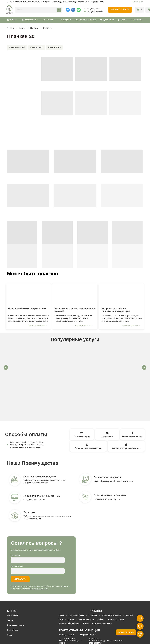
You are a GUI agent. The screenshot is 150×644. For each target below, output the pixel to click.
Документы (109, 20)
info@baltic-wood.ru (96, 12)
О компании (31, 20)
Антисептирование (26, 370)
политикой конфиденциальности (36, 561)
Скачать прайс (137, 2)
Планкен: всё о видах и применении (27, 309)
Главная (11, 28)
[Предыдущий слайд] (6, 368)
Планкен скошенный (17, 47)
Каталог (50, 20)
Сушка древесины (59, 370)
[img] (28, 294)
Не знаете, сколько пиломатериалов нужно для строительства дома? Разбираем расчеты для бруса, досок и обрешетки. (122, 318)
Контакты (138, 20)
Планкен (34, 28)
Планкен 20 (48, 28)
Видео (13, 20)
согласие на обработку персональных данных (94, 640)
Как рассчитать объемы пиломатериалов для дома (116, 310)
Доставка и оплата (88, 20)
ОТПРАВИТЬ (20, 552)
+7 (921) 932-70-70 (95, 9)
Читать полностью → (38, 325)
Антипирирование (124, 370)
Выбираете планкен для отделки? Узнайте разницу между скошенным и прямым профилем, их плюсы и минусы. (74, 318)
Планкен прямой (37, 47)
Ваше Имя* (16, 528)
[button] (120, 10)
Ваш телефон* (17, 539)
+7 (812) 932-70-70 (67, 607)
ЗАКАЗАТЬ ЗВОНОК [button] (126, 605)
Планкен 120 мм (54, 47)
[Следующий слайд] (144, 368)
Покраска (91, 370)
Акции (124, 20)
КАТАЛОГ (96, 584)
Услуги (10, 593)
